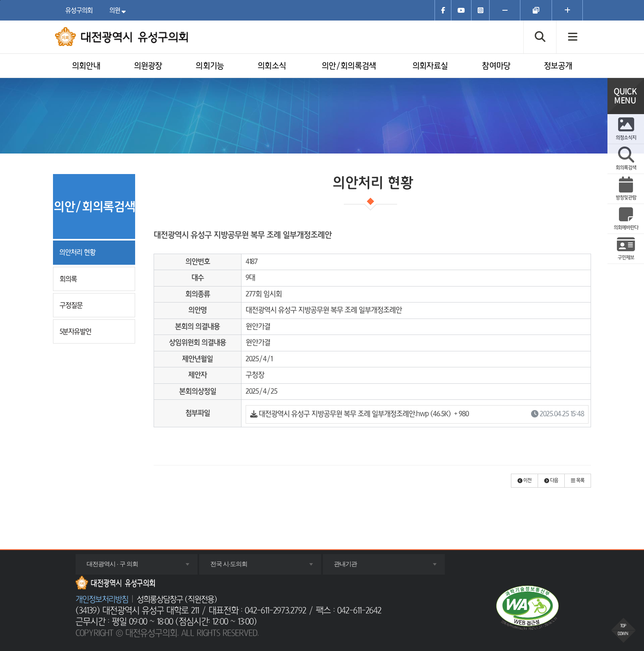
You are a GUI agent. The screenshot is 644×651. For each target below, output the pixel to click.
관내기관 (356, 567)
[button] (524, 481)
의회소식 (272, 66)
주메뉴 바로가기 (0, 0)
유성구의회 (79, 10)
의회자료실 (430, 66)
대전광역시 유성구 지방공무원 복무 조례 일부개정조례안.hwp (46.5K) (417, 414)
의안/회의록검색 (349, 66)
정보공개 (558, 66)
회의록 (68, 279)
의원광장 (148, 66)
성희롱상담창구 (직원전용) (177, 600)
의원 (120, 10)
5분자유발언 (75, 331)
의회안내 (86, 66)
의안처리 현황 (77, 252)
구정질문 (71, 305)
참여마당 (496, 66)
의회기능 (210, 66)
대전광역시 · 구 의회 (123, 567)
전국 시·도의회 (240, 567)
